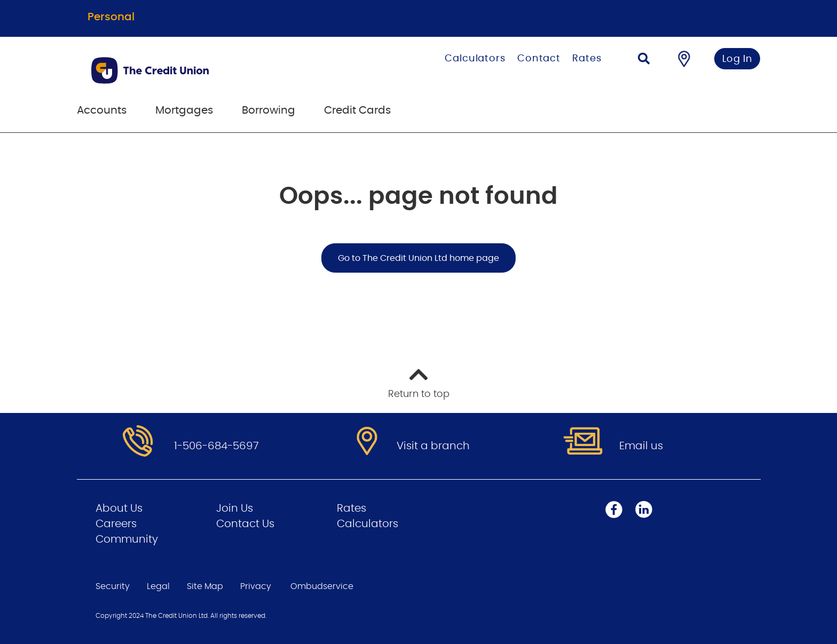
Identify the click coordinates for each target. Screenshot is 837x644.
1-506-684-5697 (216, 446)
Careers (116, 524)
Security (113, 586)
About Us (119, 508)
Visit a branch (433, 446)
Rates (587, 59)
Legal (158, 586)
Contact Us (245, 524)
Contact (539, 59)
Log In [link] (737, 59)
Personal (111, 17)
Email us (641, 446)
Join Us (235, 508)
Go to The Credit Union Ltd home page (418, 258)
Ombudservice (322, 586)
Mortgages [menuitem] (184, 110)
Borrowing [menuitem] (269, 110)
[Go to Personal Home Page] (204, 70)
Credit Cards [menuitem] (357, 110)
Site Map (205, 586)
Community (127, 539)
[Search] (644, 60)
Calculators (475, 59)
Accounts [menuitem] (102, 110)
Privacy (256, 586)
